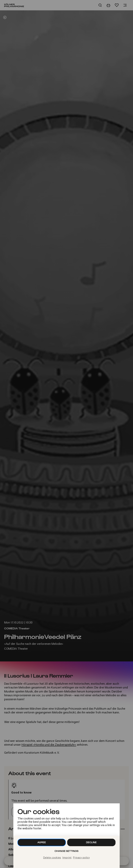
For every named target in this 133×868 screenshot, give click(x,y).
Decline (91, 842)
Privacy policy (81, 858)
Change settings (66, 851)
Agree (42, 842)
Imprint (67, 858)
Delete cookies (52, 858)
